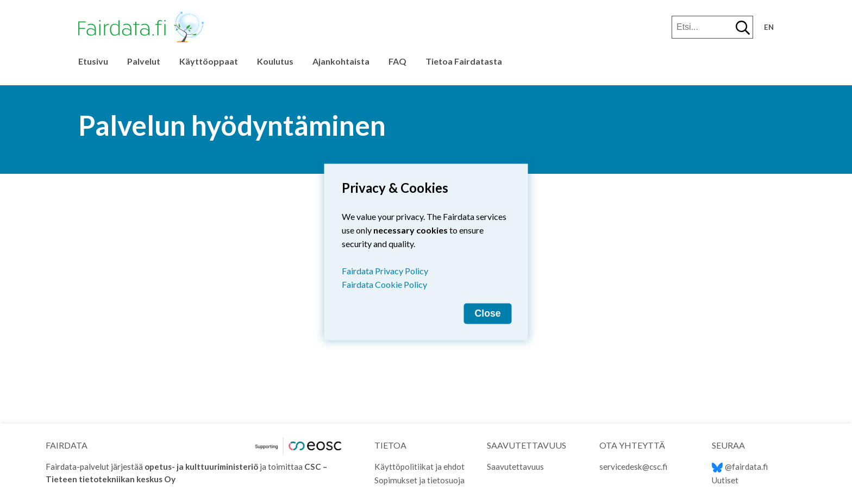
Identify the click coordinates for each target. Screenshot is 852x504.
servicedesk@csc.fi (633, 467)
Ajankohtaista (341, 61)
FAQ (397, 61)
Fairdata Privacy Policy (385, 271)
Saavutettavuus (515, 467)
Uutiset (725, 480)
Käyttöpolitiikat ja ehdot (419, 467)
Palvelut (144, 61)
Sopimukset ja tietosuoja (419, 480)
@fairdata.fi (740, 467)
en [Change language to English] (769, 27)
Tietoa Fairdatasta (464, 61)
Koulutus (275, 61)
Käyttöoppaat (209, 61)
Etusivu (93, 61)
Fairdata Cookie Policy (384, 284)
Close (488, 313)
